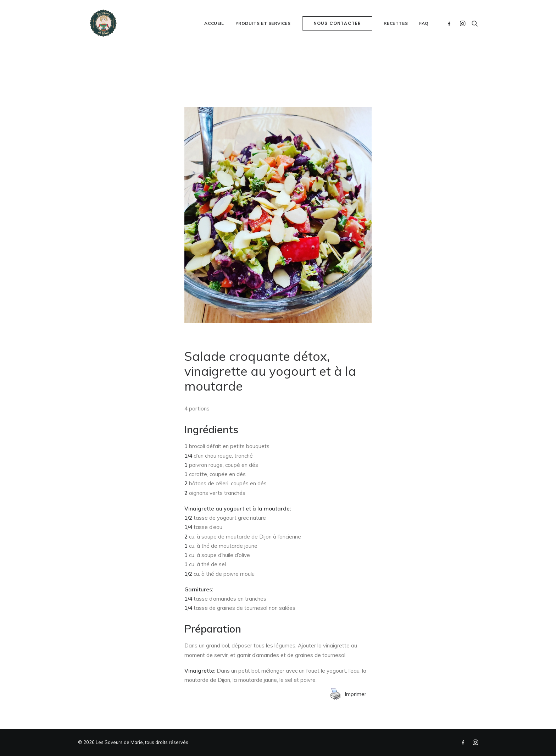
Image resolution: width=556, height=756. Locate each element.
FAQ (424, 41)
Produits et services (263, 41)
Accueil (214, 41)
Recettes (396, 41)
